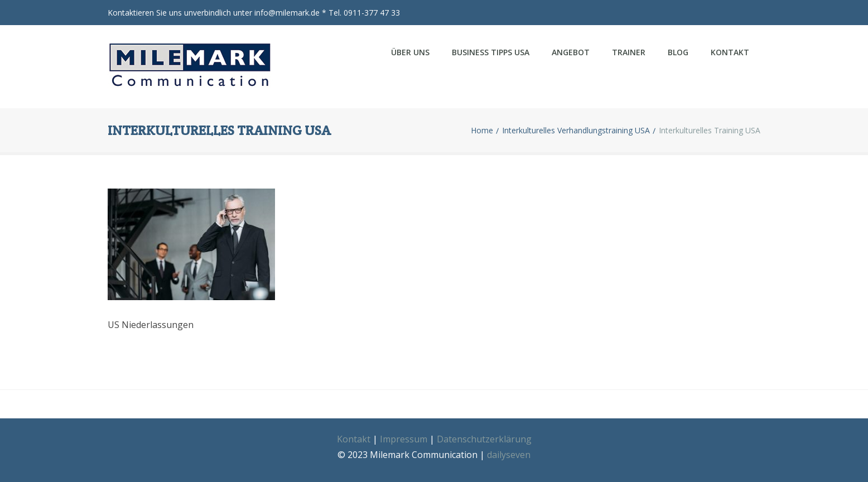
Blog (678, 52)
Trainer (629, 52)
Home (482, 125)
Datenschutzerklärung (484, 433)
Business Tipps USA (491, 52)
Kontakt (730, 52)
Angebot (571, 52)
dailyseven (509, 449)
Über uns (410, 52)
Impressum (404, 433)
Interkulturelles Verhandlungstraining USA (576, 125)
